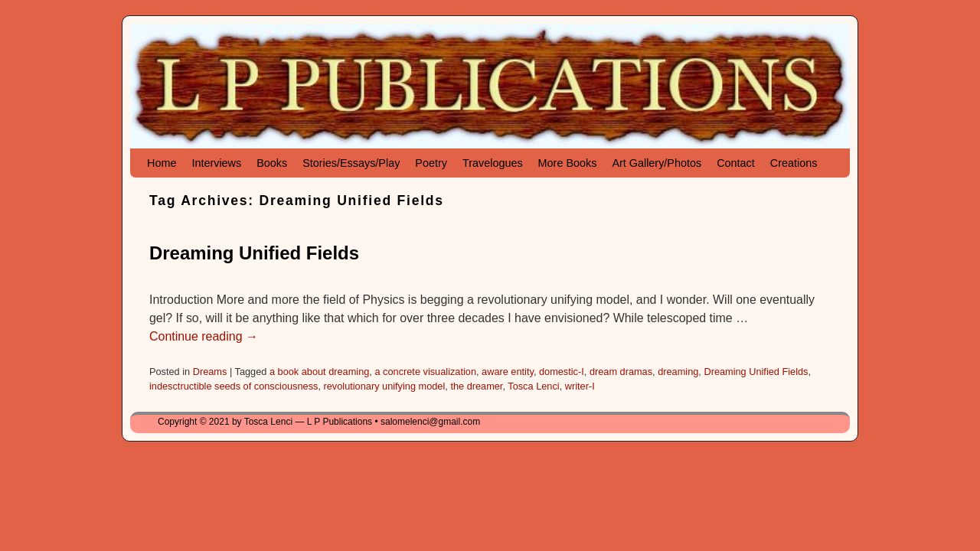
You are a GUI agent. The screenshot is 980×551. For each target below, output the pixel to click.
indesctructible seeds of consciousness (234, 386)
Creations (794, 163)
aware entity (508, 372)
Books (272, 163)
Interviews (216, 163)
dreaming (678, 372)
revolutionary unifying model (385, 386)
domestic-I (562, 372)
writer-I (580, 386)
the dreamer (476, 386)
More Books (568, 163)
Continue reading (204, 336)
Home (162, 163)
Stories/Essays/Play (351, 163)
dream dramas (621, 372)
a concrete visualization (425, 372)
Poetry (431, 163)
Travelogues (493, 163)
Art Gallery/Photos (657, 163)
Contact (736, 163)
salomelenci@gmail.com (430, 422)
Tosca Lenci (533, 386)
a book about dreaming (319, 372)
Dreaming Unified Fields (254, 253)
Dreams (210, 372)
